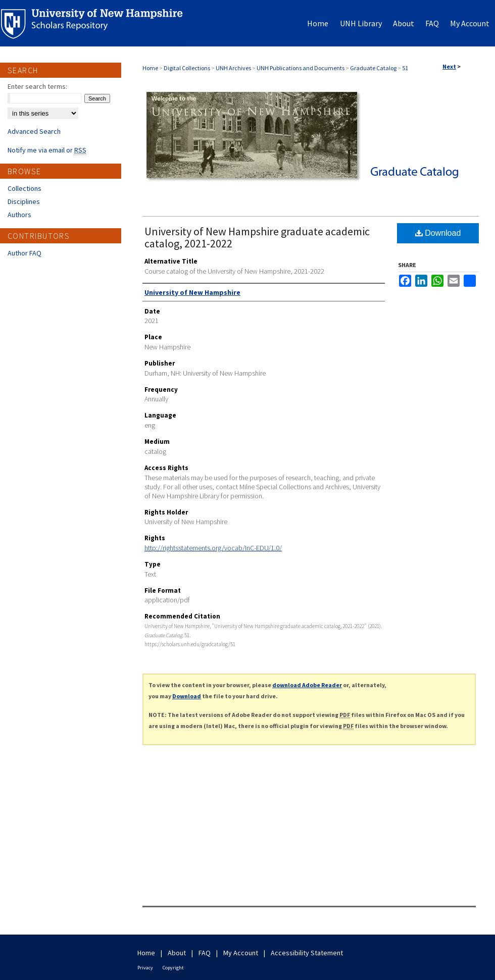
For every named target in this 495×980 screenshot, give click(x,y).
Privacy (145, 968)
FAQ (205, 953)
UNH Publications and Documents (301, 68)
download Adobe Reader (307, 685)
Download (438, 233)
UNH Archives (233, 68)
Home (150, 68)
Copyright (173, 968)
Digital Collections (187, 68)
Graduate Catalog (373, 68)
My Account (241, 953)
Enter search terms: (37, 86)
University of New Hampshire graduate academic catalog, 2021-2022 (257, 237)
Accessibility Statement (307, 953)
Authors (19, 215)
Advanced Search (34, 131)
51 (405, 68)
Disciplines (24, 201)
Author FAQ (24, 253)
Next (449, 66)
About (177, 953)
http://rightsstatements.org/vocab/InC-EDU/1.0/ (213, 548)
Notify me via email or (47, 150)
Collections (24, 188)
